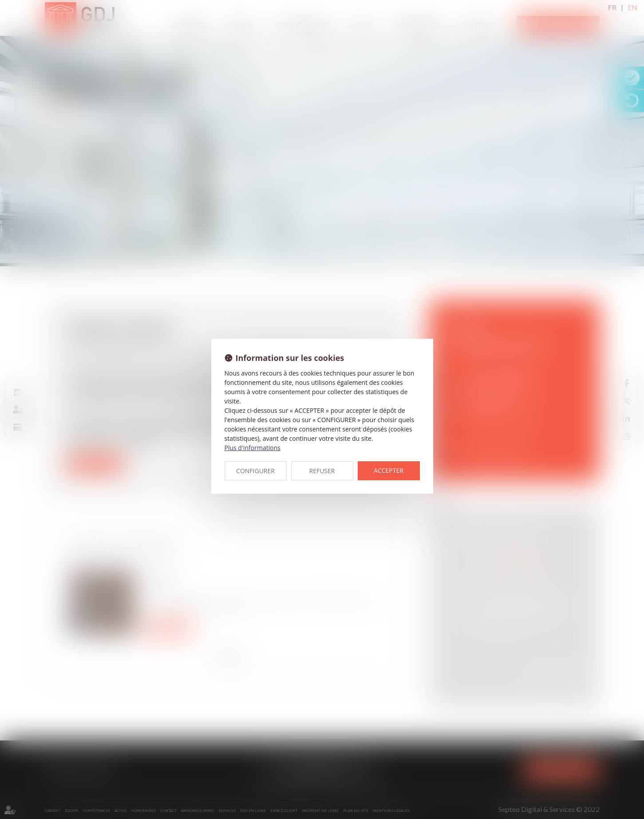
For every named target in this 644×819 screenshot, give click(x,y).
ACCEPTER (389, 470)
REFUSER (322, 471)
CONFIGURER (255, 471)
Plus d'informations (253, 448)
